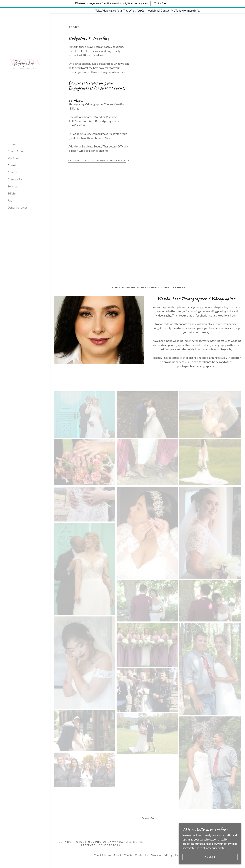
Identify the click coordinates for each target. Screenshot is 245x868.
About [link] (12, 165)
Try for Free (160, 3)
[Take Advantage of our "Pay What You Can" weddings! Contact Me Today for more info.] (147, 11)
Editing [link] (12, 193)
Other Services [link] (18, 207)
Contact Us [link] (15, 179)
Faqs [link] (11, 200)
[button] (148, 818)
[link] (25, 64)
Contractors (109, 845)
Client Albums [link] (17, 151)
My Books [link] (14, 158)
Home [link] (12, 144)
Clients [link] (12, 172)
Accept (210, 857)
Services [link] (13, 186)
